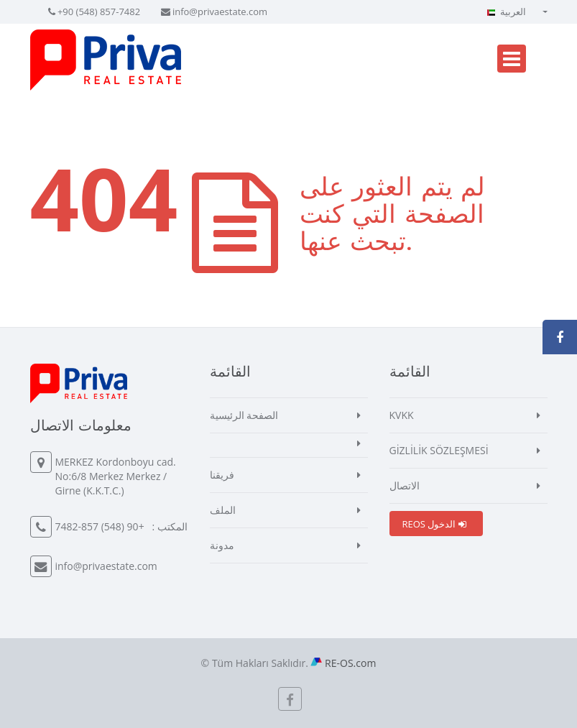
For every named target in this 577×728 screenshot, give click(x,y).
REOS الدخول (434, 524)
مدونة (222, 545)
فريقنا (222, 475)
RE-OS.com (350, 663)
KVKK (402, 415)
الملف (223, 510)
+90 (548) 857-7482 (99, 11)
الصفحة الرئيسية (244, 415)
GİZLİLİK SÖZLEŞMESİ (439, 450)
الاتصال (405, 485)
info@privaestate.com (220, 11)
